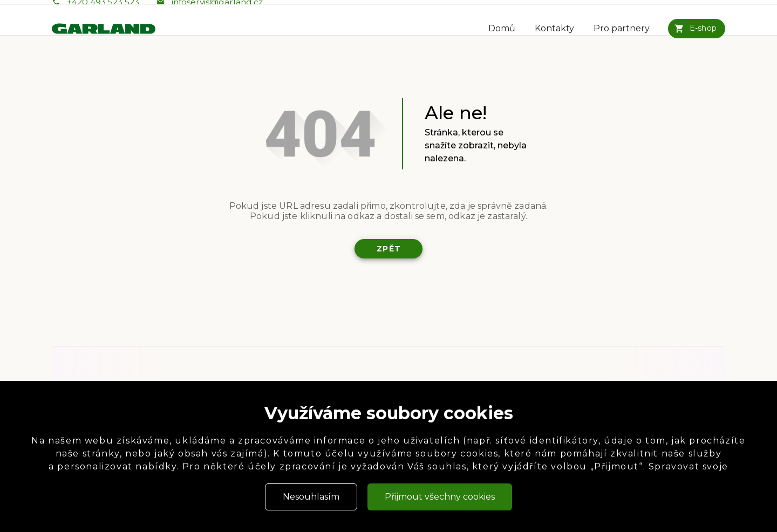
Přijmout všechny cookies (440, 497)
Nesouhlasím (311, 497)
